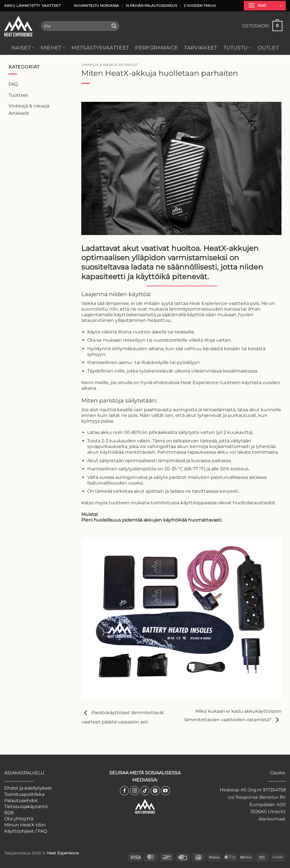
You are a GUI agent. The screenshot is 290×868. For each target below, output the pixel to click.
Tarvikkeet (201, 48)
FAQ (13, 84)
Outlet (268, 48)
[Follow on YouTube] (166, 791)
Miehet (53, 48)
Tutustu (237, 48)
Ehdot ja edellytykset (28, 788)
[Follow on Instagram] (135, 791)
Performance (156, 48)
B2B (9, 813)
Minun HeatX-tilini (25, 825)
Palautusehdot (21, 801)
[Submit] (114, 26)
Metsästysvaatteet (100, 48)
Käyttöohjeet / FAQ (26, 831)
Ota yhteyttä (19, 819)
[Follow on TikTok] (145, 791)
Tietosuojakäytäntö (26, 806)
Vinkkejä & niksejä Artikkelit (29, 110)
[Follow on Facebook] (124, 791)
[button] (265, 6)
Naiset (23, 48)
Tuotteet (19, 95)
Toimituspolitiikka (24, 794)
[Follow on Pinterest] (155, 791)
